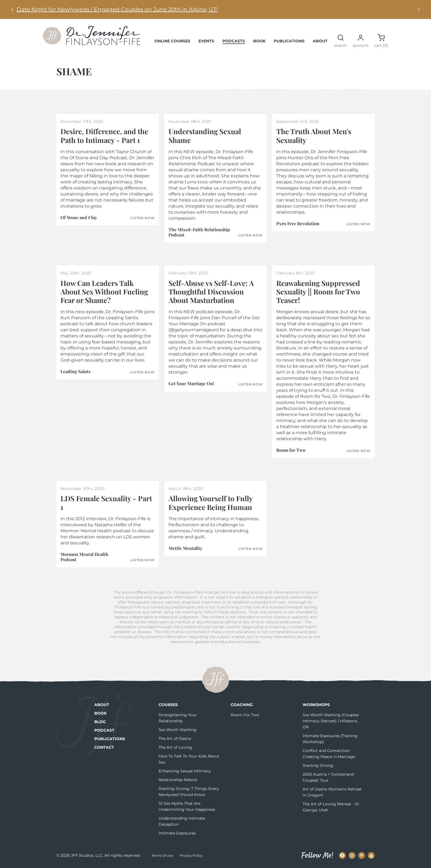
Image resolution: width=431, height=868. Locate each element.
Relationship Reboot (178, 780)
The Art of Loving (175, 747)
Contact (104, 747)
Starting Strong (318, 765)
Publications (289, 41)
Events (206, 41)
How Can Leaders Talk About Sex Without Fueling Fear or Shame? (104, 292)
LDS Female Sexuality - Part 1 (106, 503)
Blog (100, 722)
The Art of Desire (175, 739)
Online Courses (172, 41)
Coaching (242, 705)
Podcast (104, 730)
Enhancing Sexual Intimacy (185, 771)
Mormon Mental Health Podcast (84, 557)
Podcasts (234, 41)
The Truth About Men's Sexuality (314, 136)
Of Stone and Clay (79, 217)
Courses (168, 705)
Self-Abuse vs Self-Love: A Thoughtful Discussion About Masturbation (211, 292)
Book (259, 41)
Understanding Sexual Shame (205, 136)
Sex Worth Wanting (178, 730)
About (320, 41)
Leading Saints (75, 371)
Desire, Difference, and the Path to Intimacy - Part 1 (104, 136)
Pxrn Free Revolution (298, 223)
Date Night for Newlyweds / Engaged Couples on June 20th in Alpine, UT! (117, 9)
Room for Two (291, 450)
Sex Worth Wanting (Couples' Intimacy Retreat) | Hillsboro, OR (331, 721)
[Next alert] (419, 9)
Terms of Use (162, 855)
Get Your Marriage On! (191, 383)
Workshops (316, 705)
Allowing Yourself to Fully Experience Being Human (211, 503)
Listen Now (142, 218)
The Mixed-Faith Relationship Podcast (199, 232)
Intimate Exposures (177, 833)
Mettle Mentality (185, 548)
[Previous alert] (12, 9)
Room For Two (245, 715)
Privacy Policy (191, 855)
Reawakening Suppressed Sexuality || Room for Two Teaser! (318, 292)
